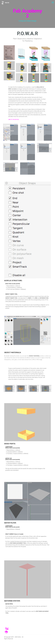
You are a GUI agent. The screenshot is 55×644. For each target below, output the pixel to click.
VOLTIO (7, 3)
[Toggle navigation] (53, 2)
